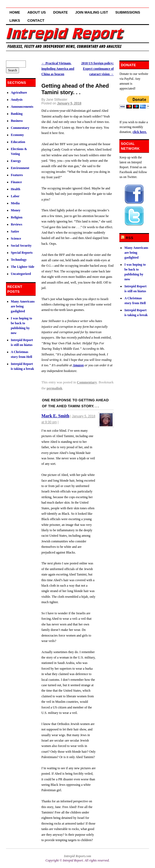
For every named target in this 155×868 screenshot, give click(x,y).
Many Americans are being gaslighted (23, 306)
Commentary (87, 382)
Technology (19, 260)
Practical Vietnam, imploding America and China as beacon (58, 69)
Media (15, 203)
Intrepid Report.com (77, 856)
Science (16, 239)
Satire (15, 231)
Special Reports (22, 253)
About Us (37, 12)
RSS (129, 238)
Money (16, 210)
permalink (54, 388)
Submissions (128, 12)
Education (18, 142)
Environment (20, 168)
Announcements (22, 107)
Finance (16, 182)
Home (15, 12)
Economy (17, 135)
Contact (36, 20)
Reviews (17, 224)
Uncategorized (21, 274)
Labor (15, 196)
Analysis (17, 100)
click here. (139, 132)
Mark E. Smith (55, 416)
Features (17, 175)
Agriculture (19, 93)
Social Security (21, 246)
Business (17, 121)
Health (16, 189)
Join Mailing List (92, 12)
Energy (16, 161)
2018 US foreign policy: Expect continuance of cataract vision (97, 69)
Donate (61, 12)
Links (15, 20)
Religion (17, 217)
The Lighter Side (23, 267)
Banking (17, 114)
